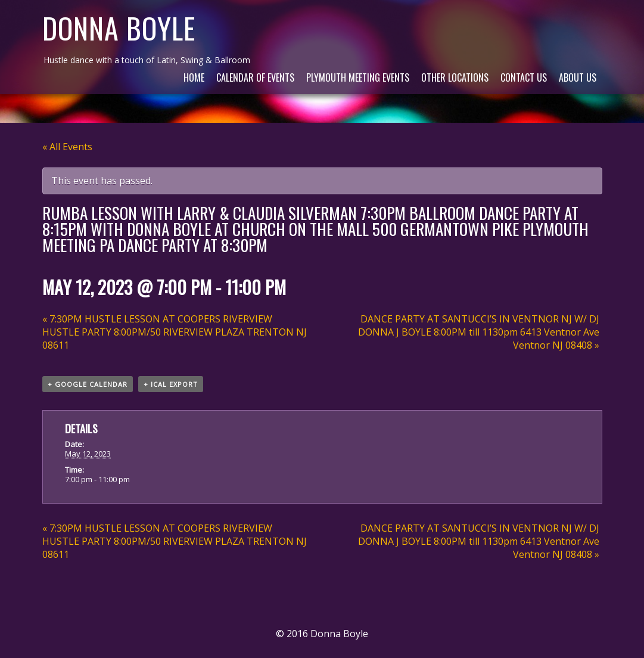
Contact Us (524, 77)
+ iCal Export (171, 384)
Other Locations (455, 77)
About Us (578, 77)
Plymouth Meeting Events (358, 77)
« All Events (67, 147)
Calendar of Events (255, 77)
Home (194, 77)
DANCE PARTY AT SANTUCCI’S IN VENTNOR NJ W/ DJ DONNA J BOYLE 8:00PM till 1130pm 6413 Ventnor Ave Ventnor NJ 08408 (479, 332)
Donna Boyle (119, 28)
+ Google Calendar (88, 384)
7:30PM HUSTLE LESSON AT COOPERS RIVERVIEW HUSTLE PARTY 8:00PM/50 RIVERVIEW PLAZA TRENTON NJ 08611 (175, 332)
